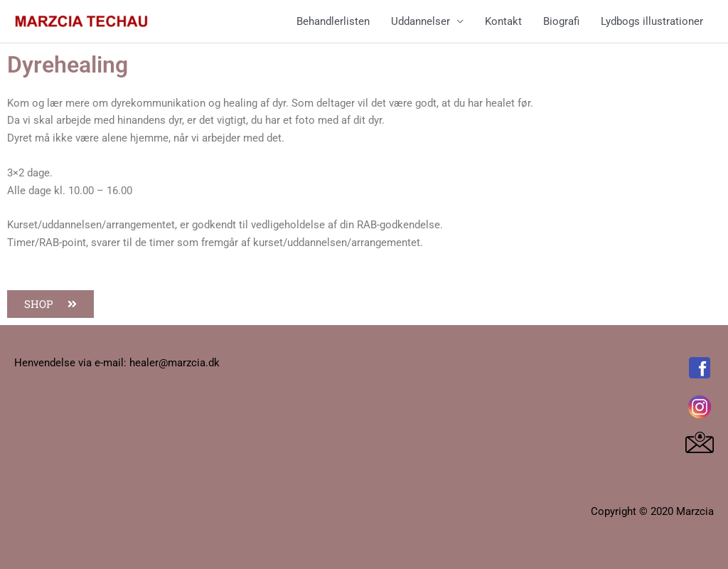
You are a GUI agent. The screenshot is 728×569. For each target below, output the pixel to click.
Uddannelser (421, 21)
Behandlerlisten (333, 21)
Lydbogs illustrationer (652, 21)
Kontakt (503, 21)
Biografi (561, 21)
